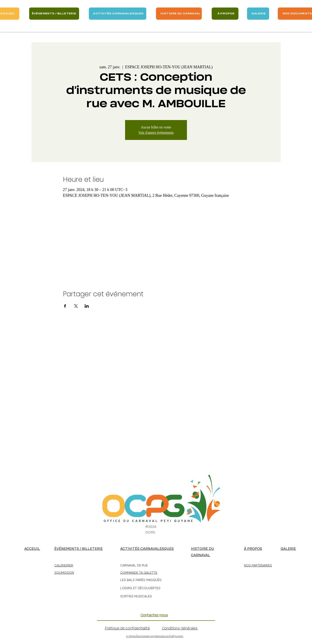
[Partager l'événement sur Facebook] (65, 306)
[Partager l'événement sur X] (76, 306)
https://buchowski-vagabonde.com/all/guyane (156, 636)
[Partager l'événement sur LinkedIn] (87, 306)
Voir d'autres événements (156, 133)
